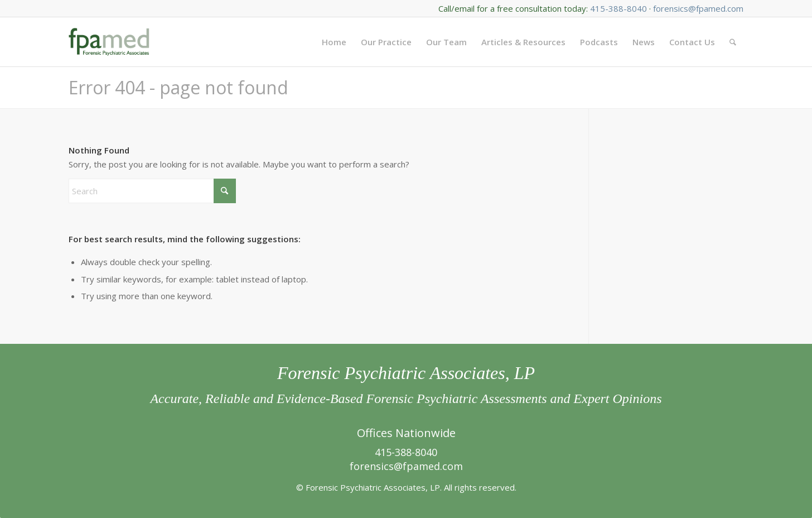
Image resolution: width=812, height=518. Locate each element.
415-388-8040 (618, 8)
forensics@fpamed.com (698, 8)
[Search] (733, 42)
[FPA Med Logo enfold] (109, 42)
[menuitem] (334, 42)
